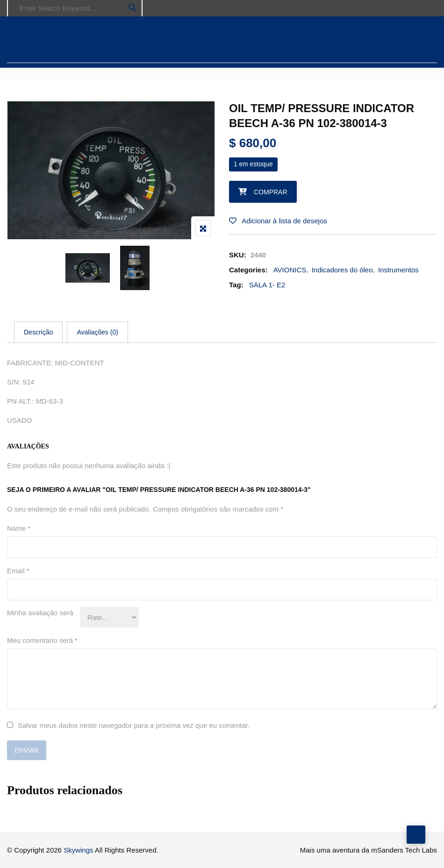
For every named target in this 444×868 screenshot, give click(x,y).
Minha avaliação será (40, 613)
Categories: (248, 270)
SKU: (238, 255)
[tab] (38, 332)
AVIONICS (290, 270)
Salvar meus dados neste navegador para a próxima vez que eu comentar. (134, 725)
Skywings (78, 850)
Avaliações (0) (97, 332)
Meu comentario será (42, 640)
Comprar (271, 192)
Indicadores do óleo (342, 270)
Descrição (38, 332)
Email (18, 571)
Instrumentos (398, 270)
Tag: (236, 285)
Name (19, 528)
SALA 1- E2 (267, 285)
